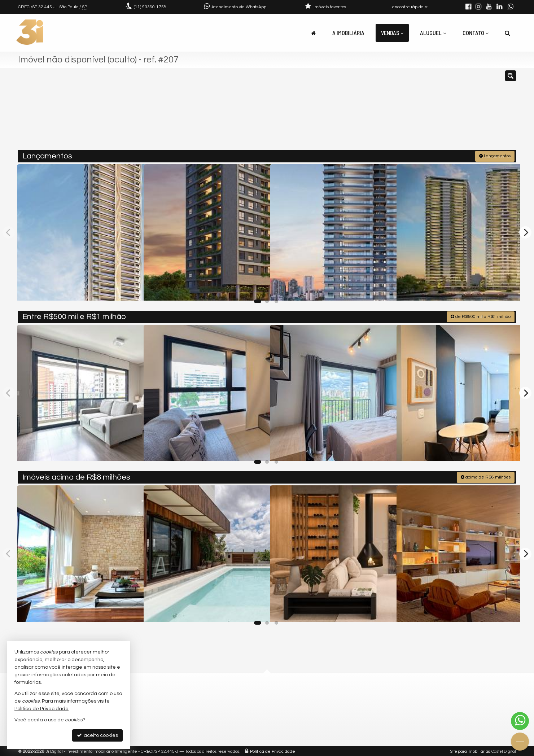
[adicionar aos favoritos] (130, 288)
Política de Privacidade (273, 750)
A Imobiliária (348, 33)
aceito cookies (97, 735)
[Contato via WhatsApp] (520, 721)
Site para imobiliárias (470, 750)
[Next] (525, 232)
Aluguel (433, 33)
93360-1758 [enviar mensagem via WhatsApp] (150, 7)
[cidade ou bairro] (347, 112)
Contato (476, 33)
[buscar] (414, 112)
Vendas (392, 33)
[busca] (507, 33)
